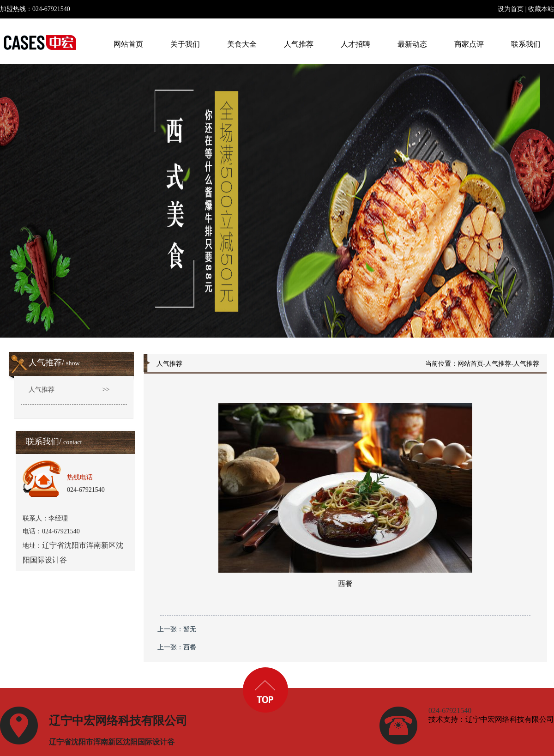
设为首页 (511, 9)
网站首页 (470, 364)
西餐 (190, 647)
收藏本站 (541, 9)
